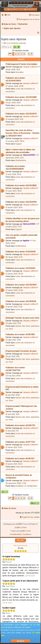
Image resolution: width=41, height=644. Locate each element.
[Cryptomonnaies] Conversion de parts (21, 351)
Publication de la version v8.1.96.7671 (20, 458)
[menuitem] (7, 15)
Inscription (29, 9)
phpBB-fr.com (25, 531)
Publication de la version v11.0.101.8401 (20, 268)
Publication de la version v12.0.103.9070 (21, 114)
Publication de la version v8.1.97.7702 (20, 442)
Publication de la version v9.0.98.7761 (20, 425)
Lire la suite (30, 576)
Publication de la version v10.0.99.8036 (21, 301)
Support (19, 144)
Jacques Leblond (30, 67)
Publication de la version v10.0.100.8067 (21, 285)
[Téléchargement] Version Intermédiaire (21, 64)
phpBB (18, 524)
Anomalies (19, 72)
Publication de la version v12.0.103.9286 (21, 97)
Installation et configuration (26, 486)
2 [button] (16, 54)
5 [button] (24, 54)
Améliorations (21, 160)
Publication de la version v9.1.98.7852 (20, 334)
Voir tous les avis (20, 545)
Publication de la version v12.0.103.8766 (21, 202)
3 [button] (19, 54)
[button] (10, 54)
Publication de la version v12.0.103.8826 (21, 185)
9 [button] (29, 54)
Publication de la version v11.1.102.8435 (21, 252)
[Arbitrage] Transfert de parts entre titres (22, 318)
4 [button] (21, 54)
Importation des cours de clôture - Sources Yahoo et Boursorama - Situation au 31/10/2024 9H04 (23, 133)
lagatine (26, 240)
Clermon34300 (29, 155)
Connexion (12, 9)
